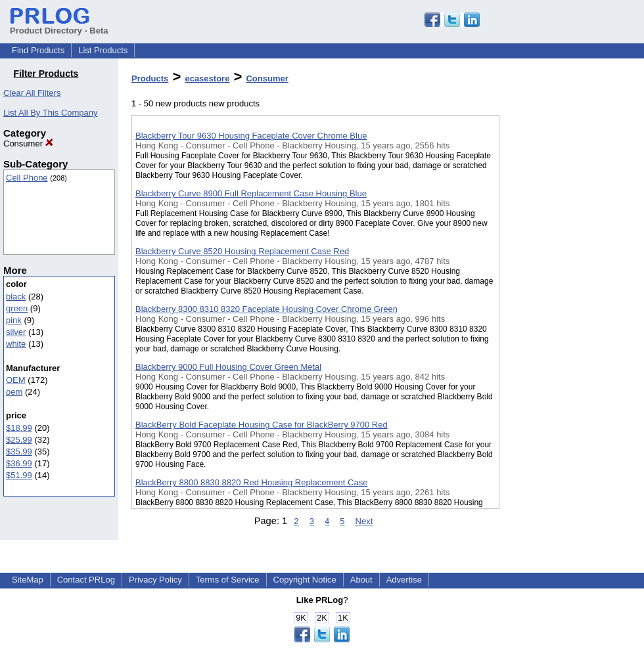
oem (14, 392)
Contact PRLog (86, 580)
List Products (103, 50)
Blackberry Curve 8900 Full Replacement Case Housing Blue (251, 193)
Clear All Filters (32, 93)
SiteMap (28, 580)
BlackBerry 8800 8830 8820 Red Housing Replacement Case (251, 482)
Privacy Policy (155, 580)
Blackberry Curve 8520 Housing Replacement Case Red (242, 251)
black (16, 297)
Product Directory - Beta (59, 26)
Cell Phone (27, 178)
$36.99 (19, 463)
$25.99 (19, 440)
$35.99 (19, 452)
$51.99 (19, 475)
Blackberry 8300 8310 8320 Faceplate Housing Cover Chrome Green (266, 309)
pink (14, 320)
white (16, 344)
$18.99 (19, 428)
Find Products (38, 50)
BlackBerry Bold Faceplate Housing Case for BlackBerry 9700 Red (262, 425)
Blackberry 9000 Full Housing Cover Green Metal (228, 367)
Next (364, 521)
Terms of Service (228, 580)
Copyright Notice (305, 580)
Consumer (28, 144)
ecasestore (207, 78)
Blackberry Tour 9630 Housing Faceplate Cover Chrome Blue (251, 136)
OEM (16, 380)
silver (16, 332)
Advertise (404, 580)
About (361, 580)
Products (150, 78)
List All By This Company (51, 113)
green (17, 308)
